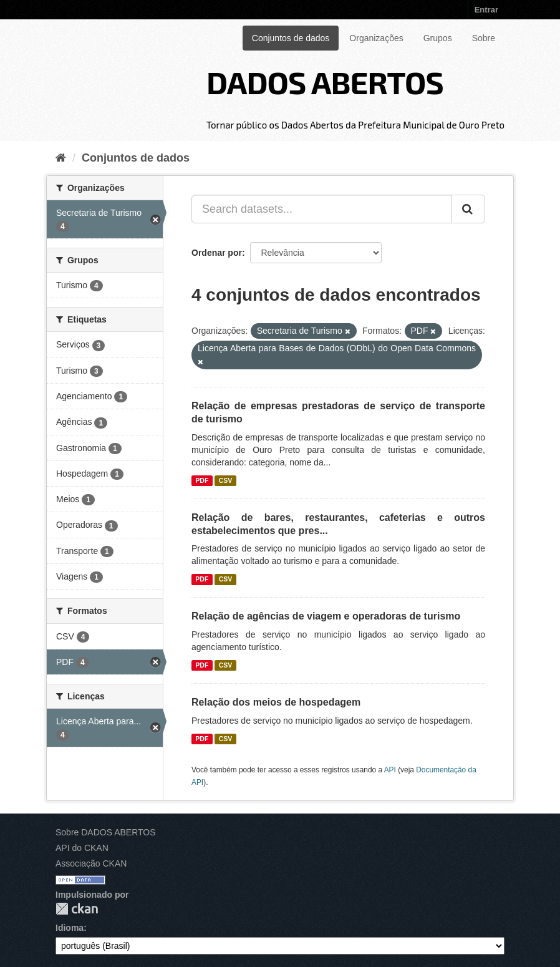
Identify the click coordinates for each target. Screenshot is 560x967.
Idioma (70, 928)
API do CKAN (82, 848)
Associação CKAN (91, 863)
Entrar (486, 10)
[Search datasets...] (322, 209)
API (390, 770)
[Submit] (468, 209)
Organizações (376, 38)
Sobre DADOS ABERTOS (106, 832)
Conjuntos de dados (291, 38)
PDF (202, 480)
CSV (226, 480)
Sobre (484, 38)
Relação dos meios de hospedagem (276, 702)
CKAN (77, 909)
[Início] (61, 158)
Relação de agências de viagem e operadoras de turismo (326, 616)
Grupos (438, 38)
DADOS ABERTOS (325, 82)
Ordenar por (217, 253)
